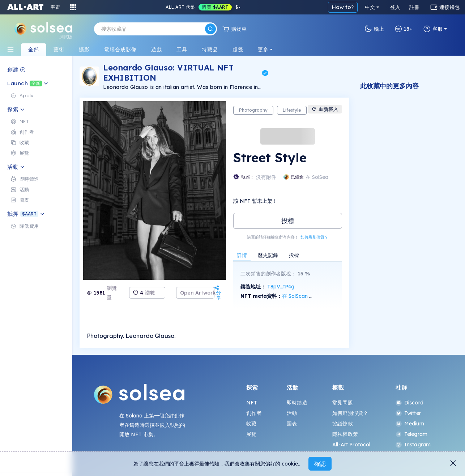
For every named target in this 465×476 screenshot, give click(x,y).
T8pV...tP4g (281, 287)
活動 (292, 413)
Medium (410, 424)
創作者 (254, 413)
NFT (252, 403)
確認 (320, 464)
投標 (288, 221)
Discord (409, 403)
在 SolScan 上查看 (303, 296)
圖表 (292, 424)
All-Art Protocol (351, 445)
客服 (433, 29)
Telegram (411, 434)
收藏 (251, 424)
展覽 (251, 434)
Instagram (413, 445)
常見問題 (343, 403)
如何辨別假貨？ (314, 237)
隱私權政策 (345, 434)
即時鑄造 (297, 403)
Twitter (408, 413)
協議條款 (343, 424)
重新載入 (325, 109)
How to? (343, 7)
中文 (370, 7)
